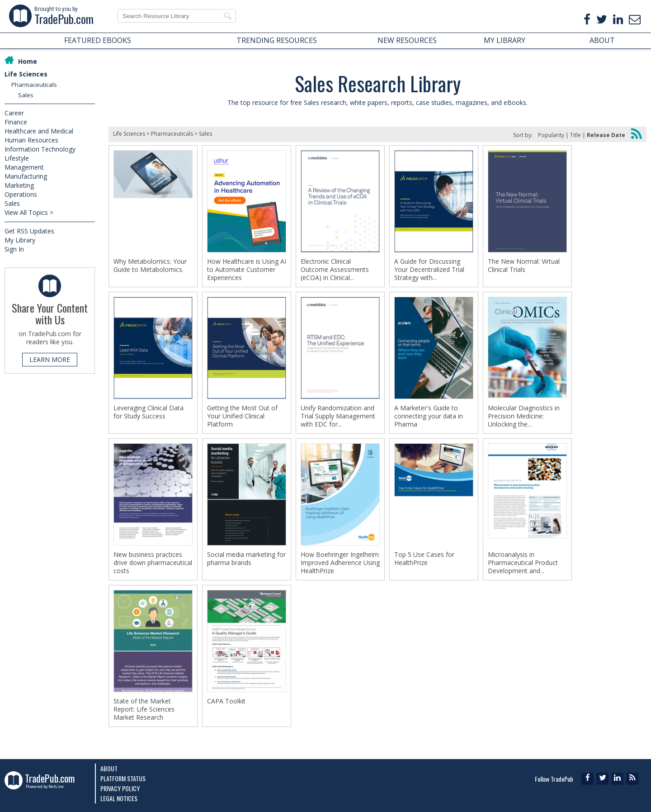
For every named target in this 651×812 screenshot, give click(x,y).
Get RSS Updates (29, 231)
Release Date (606, 135)
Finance (16, 122)
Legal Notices (119, 798)
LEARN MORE (50, 359)
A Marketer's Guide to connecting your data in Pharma (429, 416)
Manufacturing (26, 176)
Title (576, 135)
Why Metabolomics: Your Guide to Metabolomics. (150, 266)
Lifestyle (17, 158)
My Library (20, 240)
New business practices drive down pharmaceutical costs (153, 563)
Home (28, 61)
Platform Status (123, 778)
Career (14, 113)
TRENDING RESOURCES (277, 40)
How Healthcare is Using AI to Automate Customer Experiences (247, 270)
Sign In (14, 249)
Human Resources (31, 140)
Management (24, 167)
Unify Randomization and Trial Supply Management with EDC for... (338, 416)
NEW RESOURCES (407, 40)
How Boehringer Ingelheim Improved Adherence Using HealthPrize (340, 563)
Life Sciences (26, 74)
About (109, 768)
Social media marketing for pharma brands (246, 559)
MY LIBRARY (505, 40)
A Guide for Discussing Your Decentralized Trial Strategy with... (429, 270)
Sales (26, 95)
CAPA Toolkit (226, 701)
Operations (21, 194)
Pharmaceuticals (34, 85)
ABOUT (602, 40)
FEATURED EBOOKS (98, 40)
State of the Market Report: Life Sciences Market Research (144, 709)
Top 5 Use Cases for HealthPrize (424, 559)
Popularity (551, 135)
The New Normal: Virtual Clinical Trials (524, 266)
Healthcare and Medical (39, 131)
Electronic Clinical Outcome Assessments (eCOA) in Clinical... (335, 270)
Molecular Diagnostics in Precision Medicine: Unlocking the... (524, 416)
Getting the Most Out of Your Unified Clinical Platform (242, 416)
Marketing (19, 185)
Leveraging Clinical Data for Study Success (149, 412)
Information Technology (40, 149)
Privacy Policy (120, 788)
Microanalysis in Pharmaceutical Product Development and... (523, 563)
